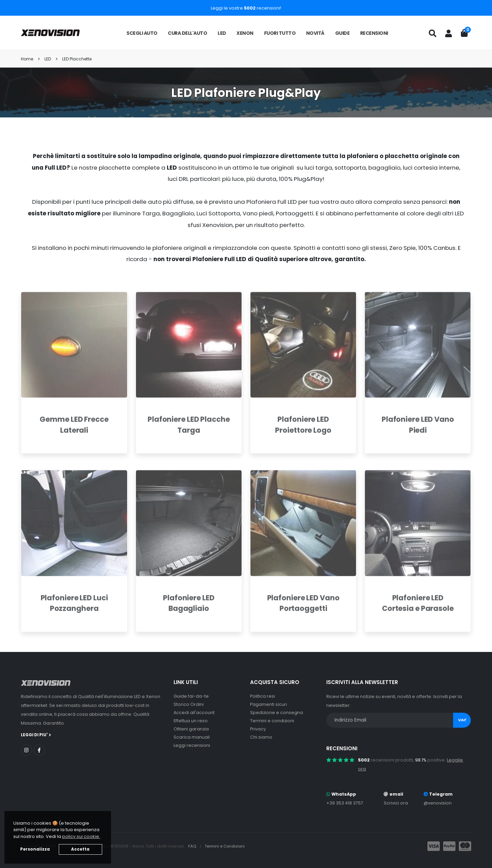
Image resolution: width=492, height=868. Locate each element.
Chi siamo (261, 737)
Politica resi (263, 696)
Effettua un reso (191, 721)
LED (222, 33)
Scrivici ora (396, 803)
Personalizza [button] (35, 849)
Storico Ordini (189, 704)
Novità (315, 33)
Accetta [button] (80, 849)
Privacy (258, 729)
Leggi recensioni (192, 745)
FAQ (193, 846)
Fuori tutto (280, 33)
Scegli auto (142, 33)
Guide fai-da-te (191, 696)
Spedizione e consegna (277, 713)
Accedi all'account (194, 713)
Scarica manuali (192, 737)
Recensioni (374, 33)
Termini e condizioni (272, 721)
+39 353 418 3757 (345, 803)
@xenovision (438, 803)
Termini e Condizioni (225, 846)
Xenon (245, 33)
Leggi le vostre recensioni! (246, 8)
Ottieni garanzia (191, 729)
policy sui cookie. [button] (81, 836)
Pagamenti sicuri (269, 704)
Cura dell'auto (187, 33)
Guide (343, 33)
